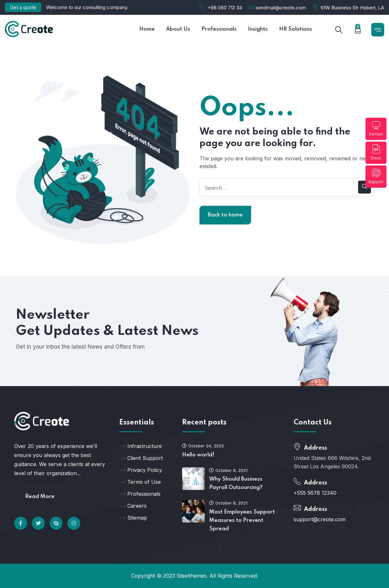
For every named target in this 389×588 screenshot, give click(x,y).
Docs (376, 152)
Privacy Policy (141, 470)
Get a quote (23, 7)
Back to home (225, 215)
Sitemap (133, 518)
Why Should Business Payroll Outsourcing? (236, 483)
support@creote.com (320, 519)
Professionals (140, 494)
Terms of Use (140, 482)
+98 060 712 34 (225, 8)
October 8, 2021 (228, 470)
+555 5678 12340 (315, 493)
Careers (133, 506)
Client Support (141, 458)
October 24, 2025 (203, 446)
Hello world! (198, 455)
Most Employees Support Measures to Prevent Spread (242, 520)
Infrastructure (141, 446)
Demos (376, 129)
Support (376, 176)
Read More (40, 497)
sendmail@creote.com (281, 8)
